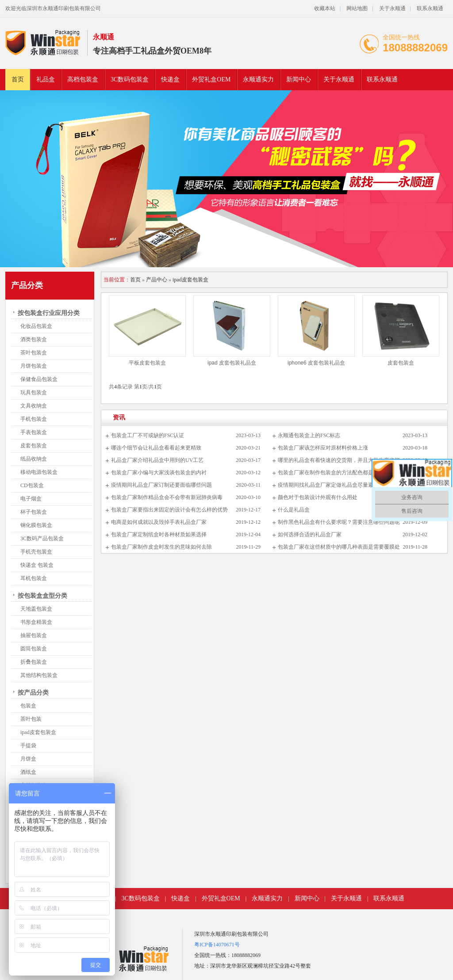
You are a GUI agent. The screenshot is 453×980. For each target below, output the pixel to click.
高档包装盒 (83, 79)
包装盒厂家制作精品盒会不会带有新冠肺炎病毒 (167, 497)
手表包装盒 (34, 432)
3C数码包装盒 (130, 79)
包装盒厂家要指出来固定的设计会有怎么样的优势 (169, 510)
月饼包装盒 (34, 366)
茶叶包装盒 (34, 353)
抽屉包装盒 (34, 635)
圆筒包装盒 (34, 649)
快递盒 (170, 79)
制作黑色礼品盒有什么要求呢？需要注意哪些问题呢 (339, 522)
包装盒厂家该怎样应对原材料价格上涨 (323, 448)
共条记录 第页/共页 (135, 387)
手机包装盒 (34, 419)
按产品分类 (33, 693)
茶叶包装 (31, 719)
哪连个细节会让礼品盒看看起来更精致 (156, 448)
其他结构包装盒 (39, 675)
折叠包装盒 (34, 662)
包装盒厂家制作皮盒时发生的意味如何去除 (161, 547)
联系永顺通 (430, 8)
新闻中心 (299, 79)
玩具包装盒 (34, 392)
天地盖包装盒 (36, 609)
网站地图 (357, 8)
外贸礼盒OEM (211, 79)
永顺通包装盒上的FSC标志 (309, 435)
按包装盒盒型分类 (42, 596)
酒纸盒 (28, 772)
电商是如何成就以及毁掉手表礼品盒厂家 (159, 522)
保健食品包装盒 (39, 379)
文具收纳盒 (34, 406)
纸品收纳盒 (34, 459)
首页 (18, 79)
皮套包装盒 (34, 446)
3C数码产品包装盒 (42, 538)
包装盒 (28, 706)
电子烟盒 (31, 499)
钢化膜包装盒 (36, 525)
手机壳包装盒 (36, 552)
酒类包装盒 (34, 339)
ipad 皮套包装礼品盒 (232, 363)
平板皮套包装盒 (147, 363)
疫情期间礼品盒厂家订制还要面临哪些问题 (161, 485)
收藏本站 (325, 8)
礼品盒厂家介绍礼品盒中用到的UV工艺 (157, 460)
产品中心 (157, 280)
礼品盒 (46, 79)
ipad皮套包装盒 (38, 732)
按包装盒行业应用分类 (49, 313)
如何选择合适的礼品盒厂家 (310, 534)
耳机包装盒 (34, 578)
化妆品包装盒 (36, 326)
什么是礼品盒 (294, 510)
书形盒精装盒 (36, 622)
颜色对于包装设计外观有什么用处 (318, 497)
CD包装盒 (32, 485)
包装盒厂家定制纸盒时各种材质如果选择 (159, 534)
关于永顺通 (392, 8)
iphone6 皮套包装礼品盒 (316, 363)
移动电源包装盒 (39, 472)
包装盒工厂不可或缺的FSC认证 (148, 435)
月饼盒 (28, 759)
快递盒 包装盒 (37, 565)
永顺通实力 (258, 79)
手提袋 (28, 746)
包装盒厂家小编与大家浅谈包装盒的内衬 (159, 473)
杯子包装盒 (34, 512)
